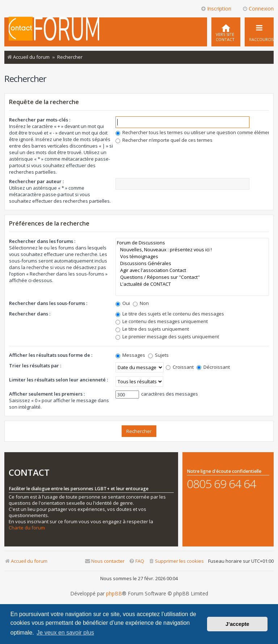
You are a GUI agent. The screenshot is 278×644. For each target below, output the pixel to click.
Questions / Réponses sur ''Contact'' (192, 277)
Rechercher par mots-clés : (40, 120)
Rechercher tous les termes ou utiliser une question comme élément (194, 132)
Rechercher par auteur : (36, 181)
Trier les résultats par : (35, 366)
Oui (123, 303)
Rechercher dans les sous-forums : (48, 303)
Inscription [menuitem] (216, 9)
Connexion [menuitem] (258, 9)
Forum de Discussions (192, 243)
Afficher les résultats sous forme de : (51, 355)
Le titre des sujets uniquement (152, 329)
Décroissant (213, 367)
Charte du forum (27, 528)
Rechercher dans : (30, 314)
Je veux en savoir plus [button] (65, 633)
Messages (130, 355)
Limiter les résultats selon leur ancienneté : (58, 380)
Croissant (180, 367)
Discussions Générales (192, 263)
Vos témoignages (192, 257)
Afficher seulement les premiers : (47, 394)
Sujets (158, 355)
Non (141, 303)
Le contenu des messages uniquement (162, 321)
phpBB (114, 594)
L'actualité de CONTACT (192, 284)
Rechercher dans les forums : (42, 241)
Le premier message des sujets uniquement (167, 337)
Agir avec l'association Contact (192, 270)
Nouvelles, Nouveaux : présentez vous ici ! (192, 250)
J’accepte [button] (237, 624)
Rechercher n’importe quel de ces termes (164, 140)
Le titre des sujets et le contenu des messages (170, 314)
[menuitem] (226, 32)
